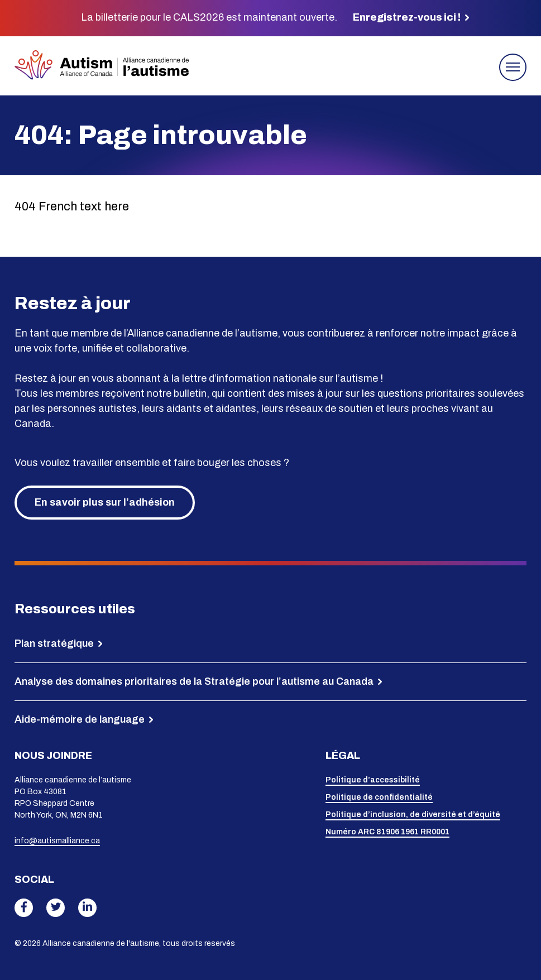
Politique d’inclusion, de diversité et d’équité (413, 815)
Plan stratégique (54, 643)
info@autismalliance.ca (57, 841)
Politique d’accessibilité (373, 780)
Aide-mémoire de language (80, 719)
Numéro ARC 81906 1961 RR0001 (387, 832)
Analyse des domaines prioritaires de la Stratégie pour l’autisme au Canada (194, 681)
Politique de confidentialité (379, 797)
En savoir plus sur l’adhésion (105, 502)
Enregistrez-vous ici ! (407, 17)
